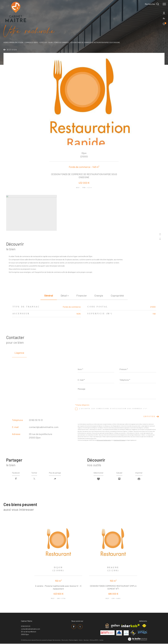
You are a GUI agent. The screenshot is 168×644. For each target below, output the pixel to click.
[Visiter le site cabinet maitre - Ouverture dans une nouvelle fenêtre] (107, 626)
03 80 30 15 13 (36, 420)
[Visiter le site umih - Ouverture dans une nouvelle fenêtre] (119, 633)
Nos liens (86, 640)
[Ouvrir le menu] (164, 4)
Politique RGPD (94, 640)
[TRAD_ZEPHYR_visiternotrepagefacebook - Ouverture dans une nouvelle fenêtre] (74, 627)
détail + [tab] (65, 295)
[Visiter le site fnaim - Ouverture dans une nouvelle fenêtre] (144, 626)
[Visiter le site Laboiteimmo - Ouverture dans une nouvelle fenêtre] (137, 639)
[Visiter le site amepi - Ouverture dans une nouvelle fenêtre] (142, 632)
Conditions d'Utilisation (120, 440)
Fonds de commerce (62, 42)
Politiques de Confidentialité (104, 440)
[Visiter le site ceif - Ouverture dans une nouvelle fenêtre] (133, 633)
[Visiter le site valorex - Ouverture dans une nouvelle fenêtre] (126, 633)
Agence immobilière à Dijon (13, 42)
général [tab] (49, 295)
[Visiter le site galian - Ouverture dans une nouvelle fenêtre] (115, 626)
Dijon (51, 42)
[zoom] (31, 197)
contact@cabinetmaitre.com (44, 427)
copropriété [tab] (117, 295)
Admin (81, 640)
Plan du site (65, 640)
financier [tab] (82, 295)
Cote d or (43, 42)
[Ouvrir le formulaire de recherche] (152, 4)
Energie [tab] (99, 295)
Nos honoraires (56, 640)
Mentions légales (73, 640)
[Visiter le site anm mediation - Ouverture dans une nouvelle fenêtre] (107, 633)
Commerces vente (31, 42)
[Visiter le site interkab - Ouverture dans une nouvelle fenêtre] (131, 626)
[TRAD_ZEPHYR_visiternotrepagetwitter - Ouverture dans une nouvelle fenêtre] (80, 627)
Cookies (101, 640)
